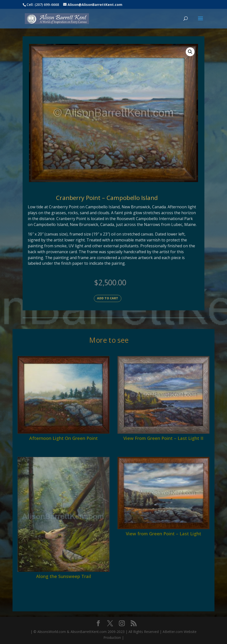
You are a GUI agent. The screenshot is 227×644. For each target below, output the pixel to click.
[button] (190, 52)
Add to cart (108, 298)
